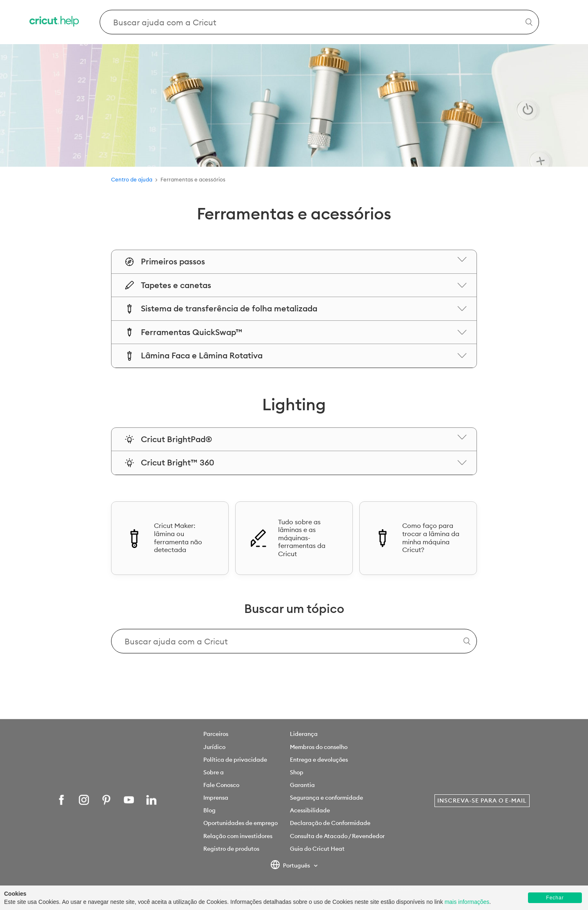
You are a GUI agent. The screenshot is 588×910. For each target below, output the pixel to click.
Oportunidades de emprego (241, 823)
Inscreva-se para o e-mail (482, 800)
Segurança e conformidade (326, 798)
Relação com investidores (238, 836)
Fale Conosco (221, 785)
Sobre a (214, 772)
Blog (209, 810)
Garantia (302, 785)
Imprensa (216, 798)
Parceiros (216, 734)
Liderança (304, 734)
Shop (297, 772)
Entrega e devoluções (319, 760)
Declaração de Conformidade (330, 823)
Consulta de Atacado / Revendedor (337, 836)
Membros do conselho (319, 747)
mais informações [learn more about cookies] (467, 902)
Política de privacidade (235, 760)
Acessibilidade (310, 810)
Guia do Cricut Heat (317, 849)
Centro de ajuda (132, 179)
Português (291, 866)
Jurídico (214, 747)
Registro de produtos (231, 849)
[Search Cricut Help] (320, 22)
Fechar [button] (555, 898)
